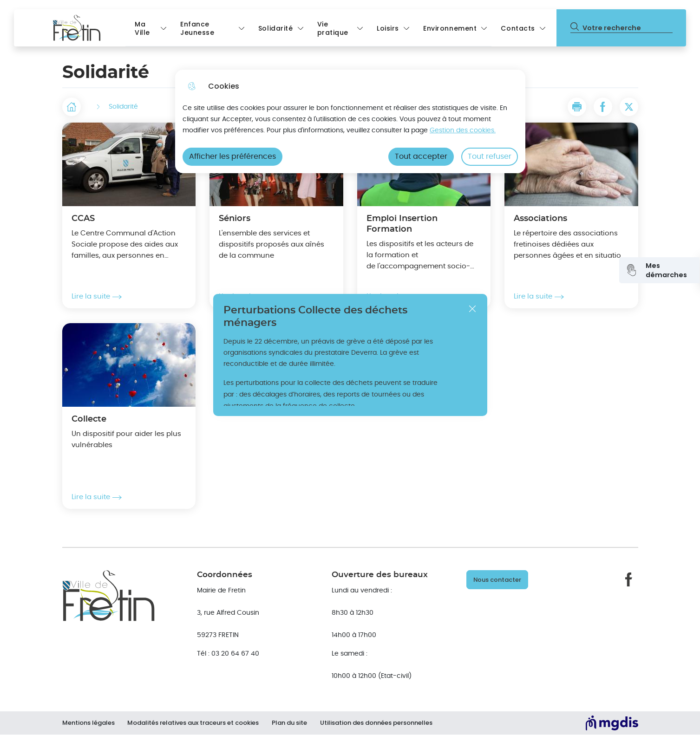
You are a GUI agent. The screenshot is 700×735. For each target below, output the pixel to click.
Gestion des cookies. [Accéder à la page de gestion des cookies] (463, 130)
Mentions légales (88, 723)
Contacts (518, 28)
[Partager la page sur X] (629, 107)
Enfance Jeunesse (197, 28)
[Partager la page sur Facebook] (603, 107)
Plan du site (292, 723)
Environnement (450, 28)
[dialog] (350, 121)
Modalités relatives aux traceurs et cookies (194, 723)
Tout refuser (490, 156)
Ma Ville (142, 28)
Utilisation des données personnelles (379, 723)
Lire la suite (97, 297)
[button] (577, 107)
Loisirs (388, 28)
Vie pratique (333, 28)
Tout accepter (421, 156)
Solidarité (276, 28)
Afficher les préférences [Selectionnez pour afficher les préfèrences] (232, 156)
